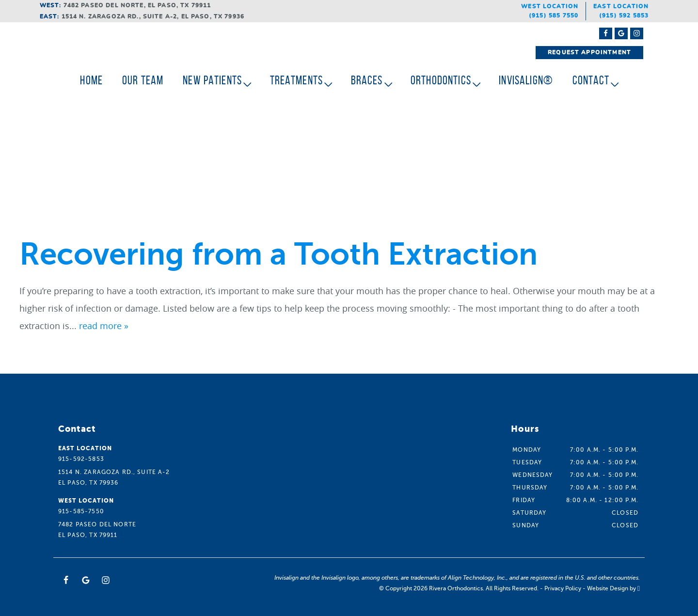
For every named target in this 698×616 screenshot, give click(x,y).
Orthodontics (441, 80)
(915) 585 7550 (554, 16)
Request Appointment (589, 52)
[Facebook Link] (606, 33)
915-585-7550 (81, 511)
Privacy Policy (563, 588)
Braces (367, 80)
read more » (104, 326)
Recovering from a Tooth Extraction (278, 254)
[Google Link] (86, 580)
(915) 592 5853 (624, 16)
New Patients (212, 80)
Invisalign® (526, 80)
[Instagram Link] (637, 33)
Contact (591, 80)
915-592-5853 (81, 459)
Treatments (297, 80)
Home (91, 80)
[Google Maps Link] (621, 33)
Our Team (143, 80)
